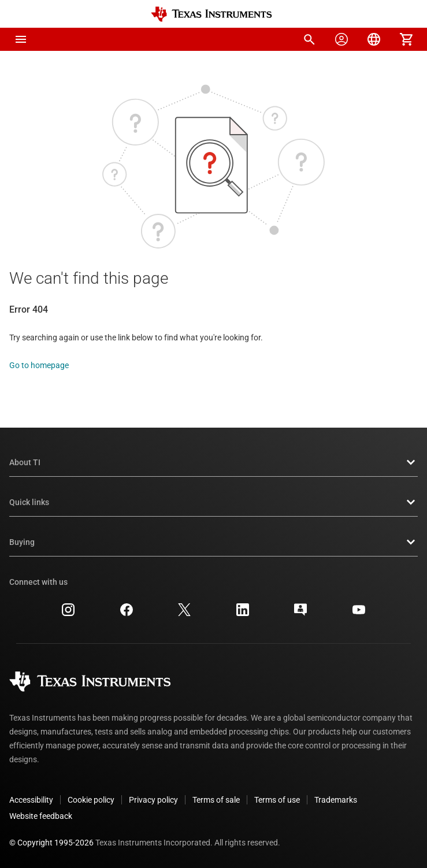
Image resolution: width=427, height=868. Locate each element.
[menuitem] (309, 39)
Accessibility (31, 800)
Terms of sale (216, 800)
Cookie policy (91, 800)
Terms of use (277, 800)
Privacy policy (153, 800)
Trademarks (336, 800)
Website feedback (41, 816)
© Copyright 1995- (51, 843)
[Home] (211, 14)
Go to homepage (39, 365)
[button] (21, 39)
